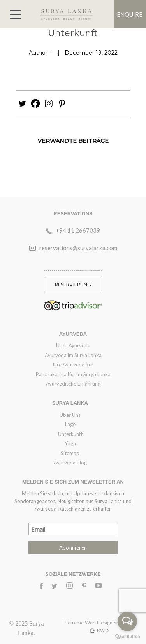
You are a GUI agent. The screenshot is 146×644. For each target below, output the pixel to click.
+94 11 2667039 (78, 230)
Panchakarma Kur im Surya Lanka (73, 374)
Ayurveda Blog (70, 463)
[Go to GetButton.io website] (127, 636)
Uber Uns (70, 415)
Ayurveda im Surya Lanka (73, 355)
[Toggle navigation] (16, 14)
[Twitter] (22, 103)
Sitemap (70, 453)
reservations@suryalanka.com (78, 248)
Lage (70, 424)
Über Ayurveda (73, 345)
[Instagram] (49, 103)
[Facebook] (35, 103)
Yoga (70, 443)
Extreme (75, 623)
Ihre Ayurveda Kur (73, 365)
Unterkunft (70, 434)
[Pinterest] (62, 103)
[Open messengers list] (127, 621)
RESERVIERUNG (73, 285)
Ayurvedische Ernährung (73, 384)
